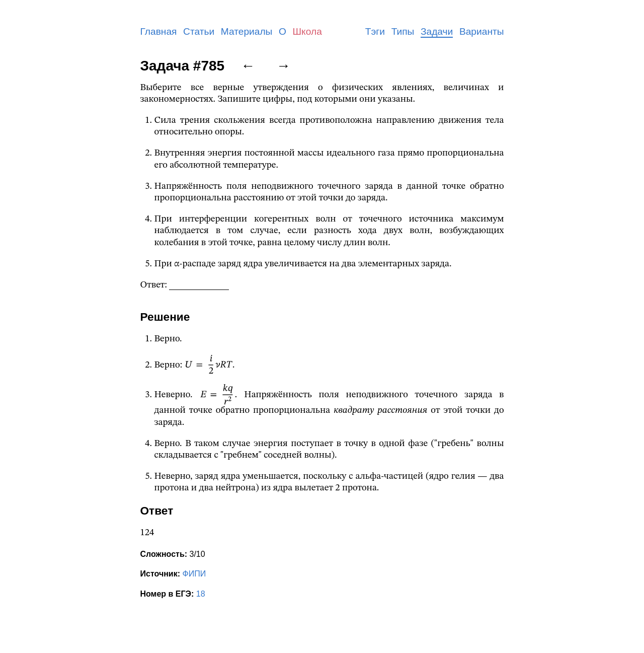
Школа (307, 31)
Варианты (482, 31)
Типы (403, 31)
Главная (159, 31)
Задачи (437, 31)
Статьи (199, 31)
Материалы (247, 31)
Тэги (375, 31)
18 (201, 594)
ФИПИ (194, 574)
